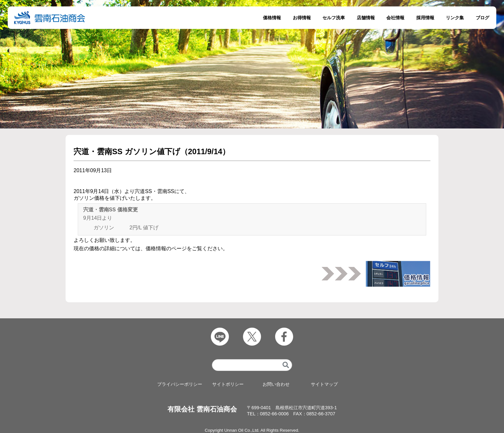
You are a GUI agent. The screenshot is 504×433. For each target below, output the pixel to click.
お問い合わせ (276, 384)
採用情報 (425, 18)
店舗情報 (366, 18)
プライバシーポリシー (180, 384)
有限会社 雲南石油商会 (202, 409)
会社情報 (395, 18)
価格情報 (272, 18)
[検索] (286, 365)
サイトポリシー (228, 384)
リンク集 (455, 18)
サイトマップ (324, 384)
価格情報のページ (166, 248)
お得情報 (302, 18)
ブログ (482, 18)
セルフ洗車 (334, 18)
